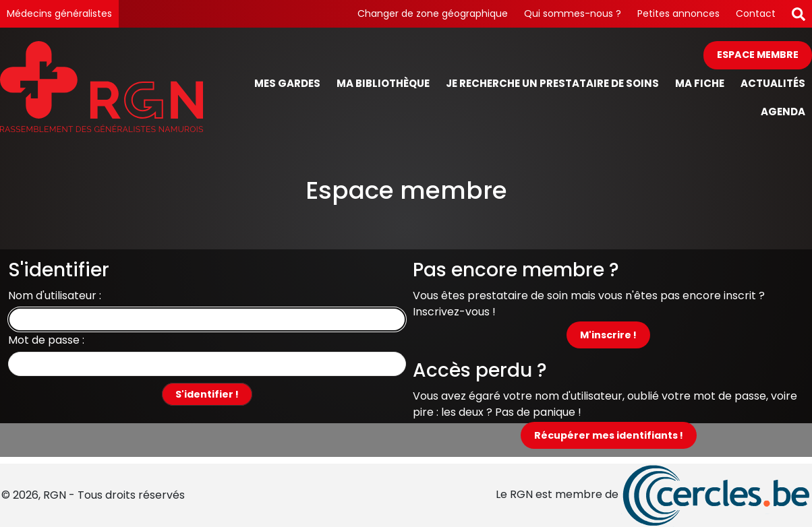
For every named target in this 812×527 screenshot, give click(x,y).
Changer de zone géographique (433, 13)
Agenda (783, 112)
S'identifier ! (207, 394)
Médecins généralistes (59, 13)
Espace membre (758, 55)
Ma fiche (700, 83)
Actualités (773, 83)
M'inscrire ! (608, 335)
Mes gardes (287, 83)
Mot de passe (44, 340)
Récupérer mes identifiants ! (609, 435)
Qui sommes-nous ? (573, 13)
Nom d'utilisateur (52, 296)
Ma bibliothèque (383, 83)
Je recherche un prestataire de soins (552, 83)
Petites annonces (678, 13)
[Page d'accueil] (101, 87)
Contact (756, 13)
